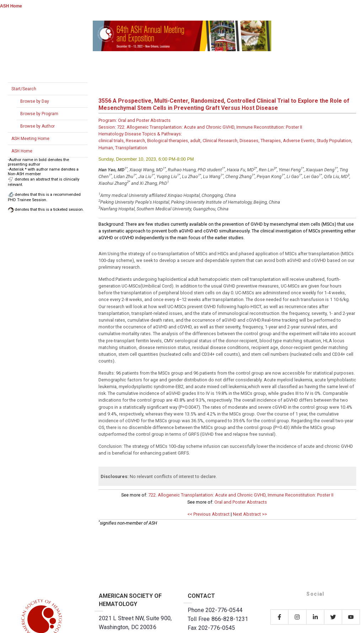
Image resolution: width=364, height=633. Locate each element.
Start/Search (24, 89)
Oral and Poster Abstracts (241, 502)
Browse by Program (39, 114)
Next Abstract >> (250, 514)
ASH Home (11, 6)
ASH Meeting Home (30, 139)
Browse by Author (38, 126)
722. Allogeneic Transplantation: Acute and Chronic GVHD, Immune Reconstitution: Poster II (241, 495)
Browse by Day (35, 101)
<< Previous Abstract (208, 514)
